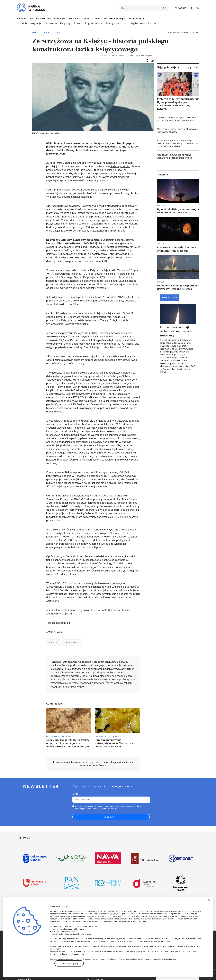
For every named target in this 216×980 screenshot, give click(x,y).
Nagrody (65, 23)
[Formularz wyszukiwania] (144, 8)
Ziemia (96, 19)
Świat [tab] (196, 68)
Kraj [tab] (189, 68)
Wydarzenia (138, 23)
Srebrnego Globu (120, 166)
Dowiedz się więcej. (169, 959)
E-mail (76, 794)
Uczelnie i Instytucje (29, 23)
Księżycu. (112, 163)
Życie (85, 19)
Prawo (78, 23)
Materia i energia (115, 19)
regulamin (89, 806)
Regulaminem (118, 762)
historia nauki (72, 643)
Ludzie (152, 23)
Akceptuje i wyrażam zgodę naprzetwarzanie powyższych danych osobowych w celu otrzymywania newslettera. (109, 807)
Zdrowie (74, 19)
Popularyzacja (94, 23)
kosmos (53, 643)
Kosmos (22, 19)
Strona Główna (174, 32)
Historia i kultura (46, 33)
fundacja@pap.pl (131, 951)
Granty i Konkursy (116, 23)
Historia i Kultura (40, 19)
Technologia (136, 19)
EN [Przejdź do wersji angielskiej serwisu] (198, 8)
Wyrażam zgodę (69, 963)
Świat (161, 206)
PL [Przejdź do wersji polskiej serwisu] (192, 8)
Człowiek (60, 19)
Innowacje (51, 23)
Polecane (170, 298)
